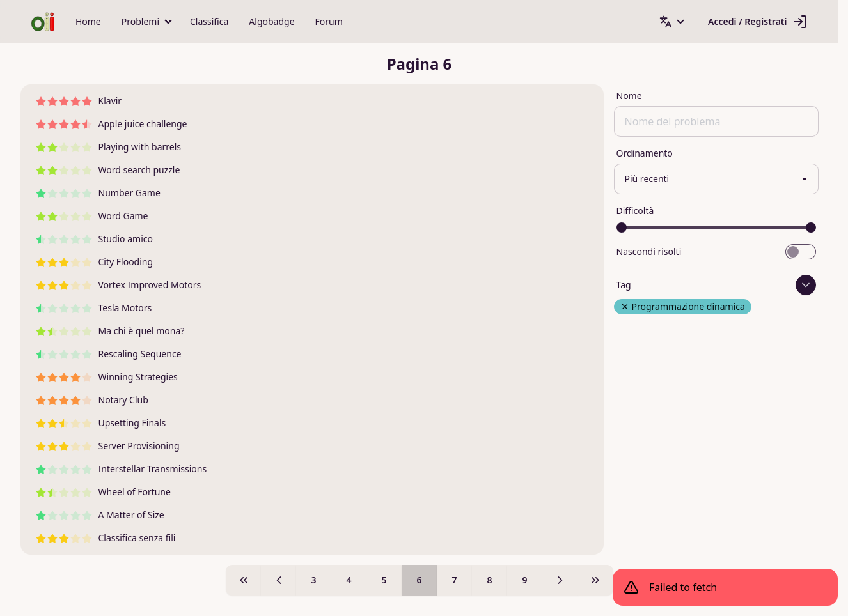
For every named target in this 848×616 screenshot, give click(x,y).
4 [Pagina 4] (349, 580)
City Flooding (95, 262)
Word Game (92, 216)
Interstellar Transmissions (122, 469)
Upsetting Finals (101, 423)
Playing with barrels (109, 147)
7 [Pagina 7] (454, 580)
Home (88, 21)
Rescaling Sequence (109, 354)
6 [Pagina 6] (419, 580)
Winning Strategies (107, 377)
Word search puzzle (108, 170)
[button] (145, 22)
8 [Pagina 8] (489, 580)
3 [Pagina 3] (313, 580)
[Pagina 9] (595, 580)
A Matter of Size (100, 515)
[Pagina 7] (560, 580)
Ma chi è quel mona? (110, 331)
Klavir (79, 101)
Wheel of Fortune (103, 492)
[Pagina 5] (279, 580)
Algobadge (271, 21)
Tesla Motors (94, 308)
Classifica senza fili (106, 538)
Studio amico (94, 239)
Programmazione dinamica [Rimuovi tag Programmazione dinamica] (683, 306)
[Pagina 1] (244, 580)
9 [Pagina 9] (524, 580)
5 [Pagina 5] (384, 580)
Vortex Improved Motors (119, 285)
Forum (329, 21)
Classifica (209, 21)
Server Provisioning (108, 446)
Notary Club (92, 400)
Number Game (98, 193)
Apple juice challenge (112, 124)
